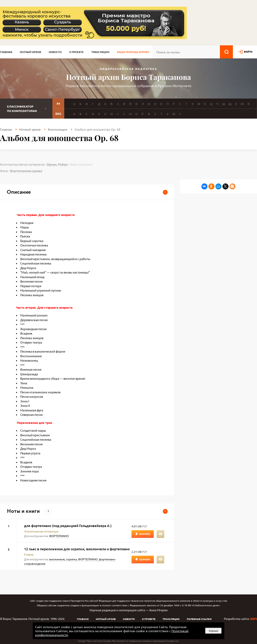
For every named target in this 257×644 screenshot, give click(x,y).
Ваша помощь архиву (133, 52)
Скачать (145, 534)
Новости (55, 52)
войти (248, 52)
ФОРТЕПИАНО (59, 536)
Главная (6, 52)
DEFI (254, 619)
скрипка (71, 559)
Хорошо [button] (213, 631)
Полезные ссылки (199, 619)
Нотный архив (31, 52)
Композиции (58, 129)
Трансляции (100, 52)
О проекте (76, 52)
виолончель (57, 559)
